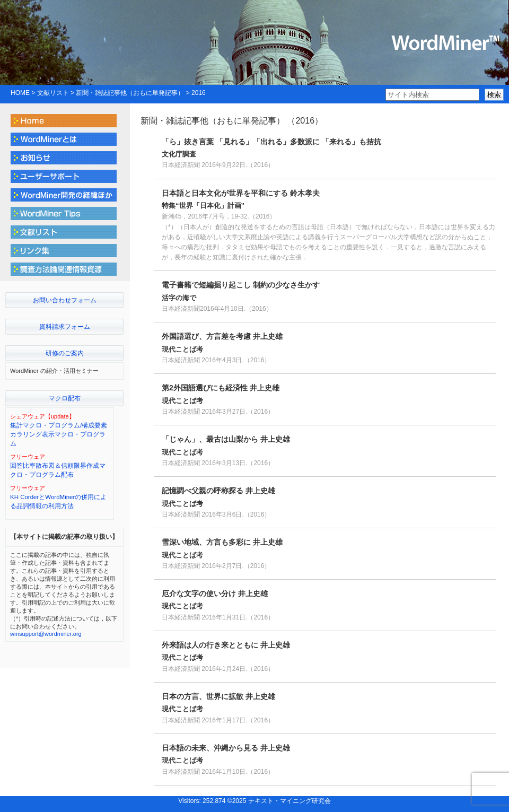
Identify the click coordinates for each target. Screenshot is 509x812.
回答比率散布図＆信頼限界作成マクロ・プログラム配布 (58, 470)
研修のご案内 (65, 353)
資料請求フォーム (65, 327)
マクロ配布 (65, 398)
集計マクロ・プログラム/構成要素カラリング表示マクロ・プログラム (59, 435)
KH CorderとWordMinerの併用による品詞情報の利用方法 (58, 501)
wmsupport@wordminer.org (46, 634)
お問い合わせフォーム (65, 300)
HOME (20, 93)
